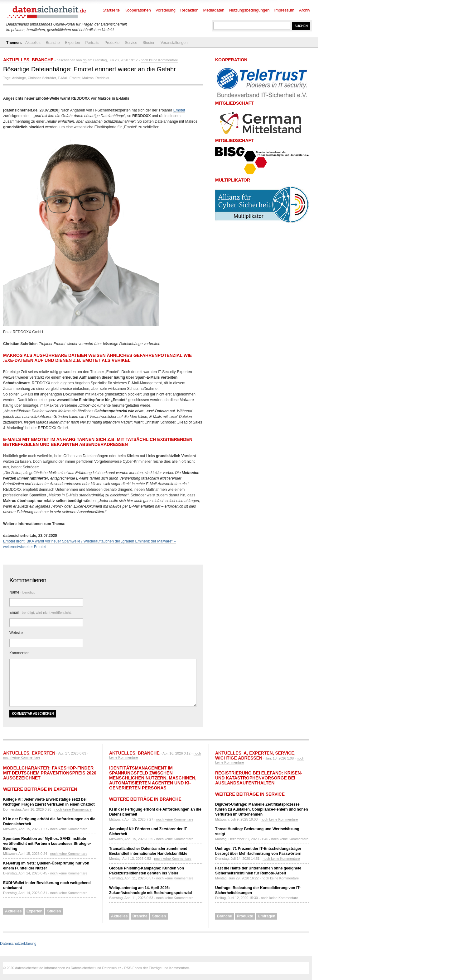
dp (84, 60)
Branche (53, 43)
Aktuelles (33, 43)
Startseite (111, 10)
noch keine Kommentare (159, 60)
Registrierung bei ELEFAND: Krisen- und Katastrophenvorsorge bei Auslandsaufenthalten (259, 778)
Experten (72, 43)
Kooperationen (138, 10)
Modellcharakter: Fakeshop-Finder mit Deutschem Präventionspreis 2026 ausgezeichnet (50, 773)
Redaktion (189, 10)
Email (41, 613)
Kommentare (179, 968)
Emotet (75, 78)
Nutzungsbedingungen (249, 10)
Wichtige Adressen (239, 758)
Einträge (155, 968)
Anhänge (19, 78)
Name (22, 592)
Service (131, 43)
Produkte (112, 43)
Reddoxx (102, 78)
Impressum (284, 10)
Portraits (92, 43)
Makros (88, 78)
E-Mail (63, 78)
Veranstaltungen (174, 43)
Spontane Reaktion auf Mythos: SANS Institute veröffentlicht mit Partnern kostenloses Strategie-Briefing (47, 844)
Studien (149, 43)
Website (16, 633)
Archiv (305, 10)
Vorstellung (166, 10)
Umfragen (267, 916)
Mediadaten (214, 10)
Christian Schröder (42, 78)
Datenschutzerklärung (18, 944)
